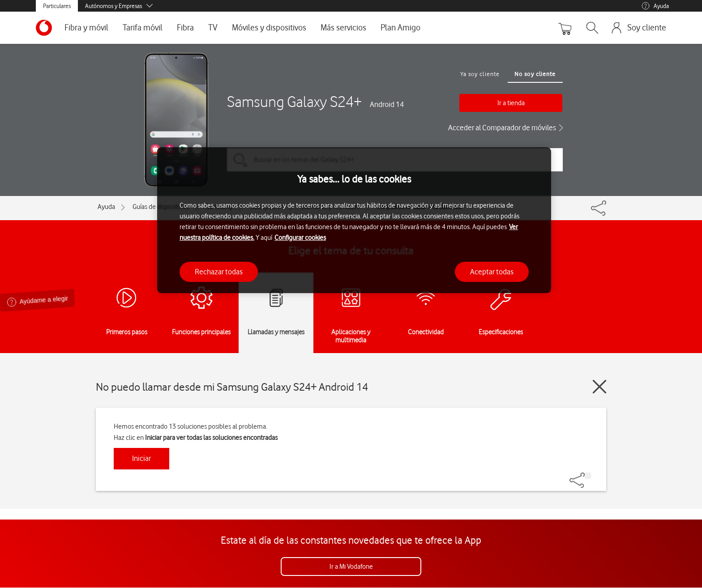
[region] (354, 220)
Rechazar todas (219, 272)
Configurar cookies (300, 238)
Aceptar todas (492, 272)
